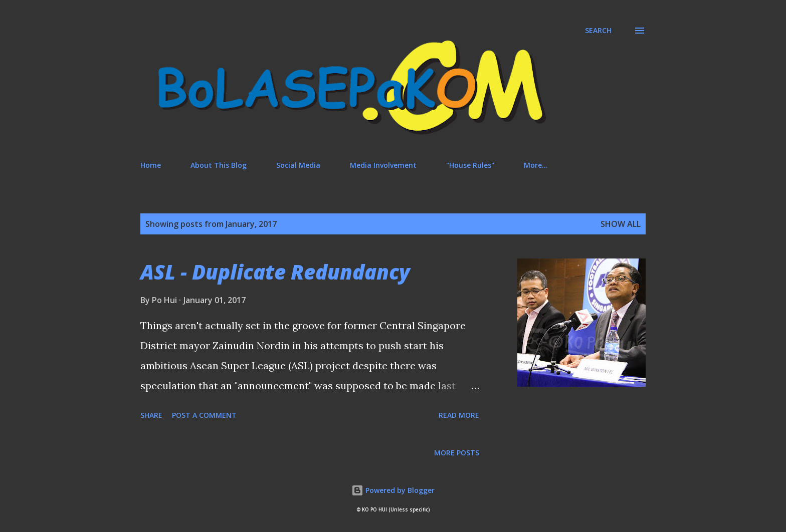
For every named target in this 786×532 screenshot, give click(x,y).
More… (536, 165)
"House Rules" (470, 165)
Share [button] (151, 415)
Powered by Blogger (393, 490)
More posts (457, 453)
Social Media (298, 165)
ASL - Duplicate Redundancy (275, 272)
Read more (459, 415)
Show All (621, 224)
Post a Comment (204, 415)
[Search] (598, 31)
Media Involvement (383, 165)
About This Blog (219, 165)
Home (151, 165)
